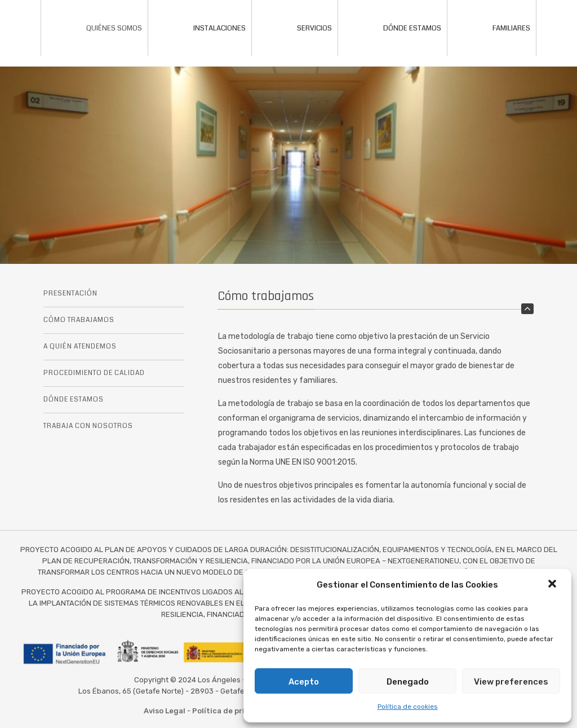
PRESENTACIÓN (70, 294)
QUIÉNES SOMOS (94, 28)
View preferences (511, 682)
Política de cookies (408, 707)
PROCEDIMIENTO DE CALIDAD (94, 373)
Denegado (408, 682)
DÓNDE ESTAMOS (392, 28)
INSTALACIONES (200, 28)
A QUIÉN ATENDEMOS (80, 347)
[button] (553, 585)
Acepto (304, 682)
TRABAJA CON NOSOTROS (88, 426)
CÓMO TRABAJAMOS (79, 320)
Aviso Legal (165, 711)
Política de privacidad (233, 711)
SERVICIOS (295, 28)
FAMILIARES (492, 28)
